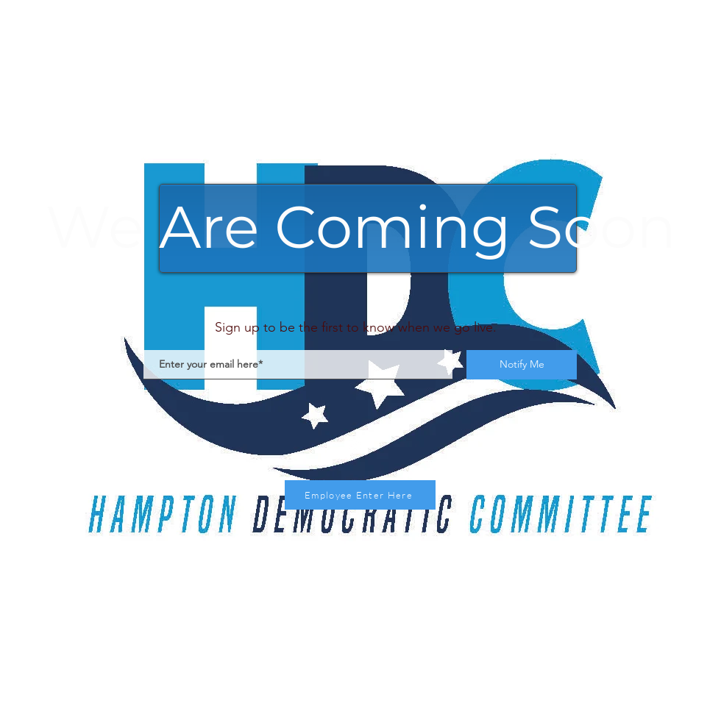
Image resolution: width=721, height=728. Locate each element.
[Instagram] (355, 443)
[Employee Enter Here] (360, 495)
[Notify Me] (522, 365)
